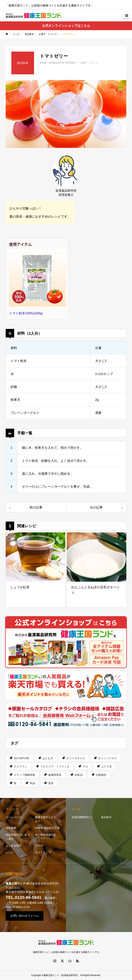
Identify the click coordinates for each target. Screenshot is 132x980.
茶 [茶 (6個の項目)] (15, 783)
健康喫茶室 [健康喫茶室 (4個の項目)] (55, 775)
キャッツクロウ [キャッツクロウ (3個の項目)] (107, 758)
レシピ (10, 852)
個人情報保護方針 (46, 835)
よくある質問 (14, 846)
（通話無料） (32, 898)
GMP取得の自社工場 (47, 828)
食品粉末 (106, 817)
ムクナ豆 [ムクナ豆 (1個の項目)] (106, 767)
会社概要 (11, 828)
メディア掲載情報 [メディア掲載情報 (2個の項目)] (24, 775)
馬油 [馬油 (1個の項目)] (32, 783)
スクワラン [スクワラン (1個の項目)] (20, 767)
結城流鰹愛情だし (82, 817)
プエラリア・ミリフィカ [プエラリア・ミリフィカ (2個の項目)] (55, 767)
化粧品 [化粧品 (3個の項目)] (79, 775)
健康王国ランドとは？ (46, 819)
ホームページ (14, 817)
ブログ (39, 846)
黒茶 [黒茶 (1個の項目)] (51, 783)
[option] (66, 114)
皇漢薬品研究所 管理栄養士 (62, 63)
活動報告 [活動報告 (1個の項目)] (101, 775)
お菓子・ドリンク (89, 63)
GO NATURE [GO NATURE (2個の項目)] (22, 758)
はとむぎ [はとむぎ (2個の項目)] (48, 758)
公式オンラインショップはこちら (66, 26)
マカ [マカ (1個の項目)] (85, 767)
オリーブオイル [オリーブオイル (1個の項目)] (76, 758)
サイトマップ (43, 852)
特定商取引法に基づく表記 (18, 837)
